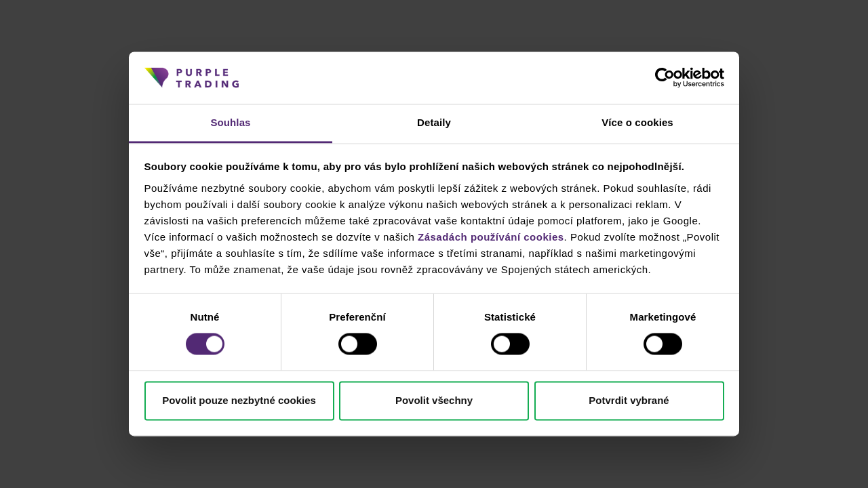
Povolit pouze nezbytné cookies (239, 400)
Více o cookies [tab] (637, 122)
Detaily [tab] (434, 122)
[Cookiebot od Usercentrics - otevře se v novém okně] (665, 78)
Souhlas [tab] (230, 122)
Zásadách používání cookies (491, 237)
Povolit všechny (434, 400)
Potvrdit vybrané (629, 400)
